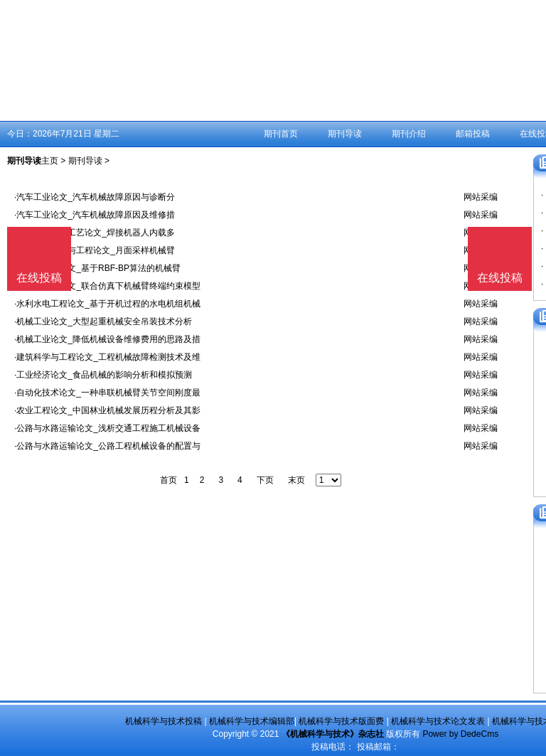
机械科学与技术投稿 (164, 721)
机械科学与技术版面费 (341, 721)
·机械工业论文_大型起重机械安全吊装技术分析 (103, 321)
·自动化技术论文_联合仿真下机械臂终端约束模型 (107, 286)
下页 (265, 480)
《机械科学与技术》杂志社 (333, 734)
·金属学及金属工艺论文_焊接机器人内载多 (95, 233)
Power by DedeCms (460, 734)
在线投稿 (500, 278)
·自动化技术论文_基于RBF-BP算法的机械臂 (97, 268)
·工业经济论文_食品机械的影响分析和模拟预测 (103, 375)
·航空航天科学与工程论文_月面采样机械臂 (95, 250)
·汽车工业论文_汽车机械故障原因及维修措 (95, 215)
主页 (50, 161)
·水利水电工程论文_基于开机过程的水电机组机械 (107, 304)
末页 (296, 480)
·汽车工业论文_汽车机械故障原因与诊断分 (95, 197)
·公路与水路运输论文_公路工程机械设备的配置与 (107, 446)
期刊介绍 (409, 134)
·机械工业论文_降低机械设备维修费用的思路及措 (107, 339)
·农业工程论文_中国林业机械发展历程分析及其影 (107, 410)
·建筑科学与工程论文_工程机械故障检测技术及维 (107, 357)
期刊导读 (345, 134)
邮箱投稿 (473, 134)
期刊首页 (281, 134)
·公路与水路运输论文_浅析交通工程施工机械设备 (107, 428)
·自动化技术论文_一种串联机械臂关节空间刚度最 (107, 393)
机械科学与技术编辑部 (252, 721)
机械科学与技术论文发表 (438, 721)
